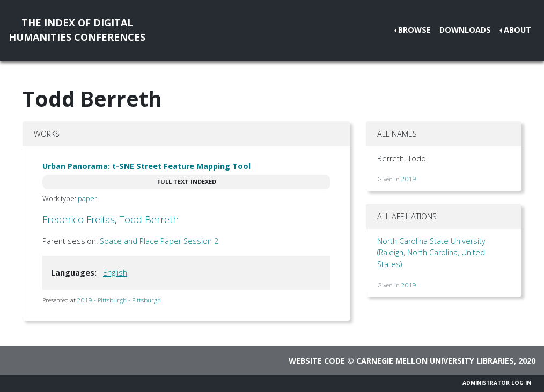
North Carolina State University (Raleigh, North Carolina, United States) (431, 253)
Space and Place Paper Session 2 (159, 241)
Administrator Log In (497, 383)
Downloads (465, 30)
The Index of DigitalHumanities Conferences (77, 30)
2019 (409, 179)
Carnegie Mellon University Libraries (435, 361)
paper (87, 198)
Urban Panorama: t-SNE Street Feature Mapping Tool (146, 166)
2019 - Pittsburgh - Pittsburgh (119, 300)
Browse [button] (414, 30)
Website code (317, 361)
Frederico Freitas (79, 219)
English (115, 273)
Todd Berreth (149, 219)
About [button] (517, 30)
